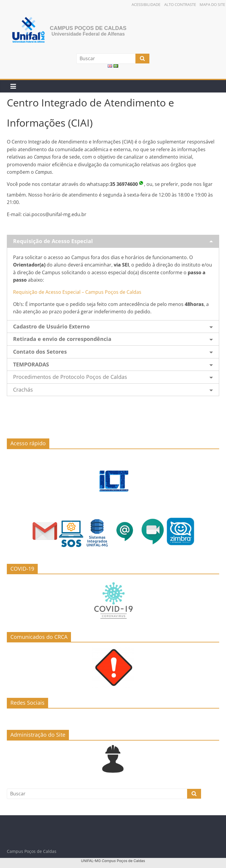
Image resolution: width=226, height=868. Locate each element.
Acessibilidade (146, 4)
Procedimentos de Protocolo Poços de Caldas (70, 377)
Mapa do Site (212, 4)
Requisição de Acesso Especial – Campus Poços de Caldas (77, 292)
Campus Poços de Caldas (88, 28)
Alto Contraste (180, 4)
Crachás (23, 390)
